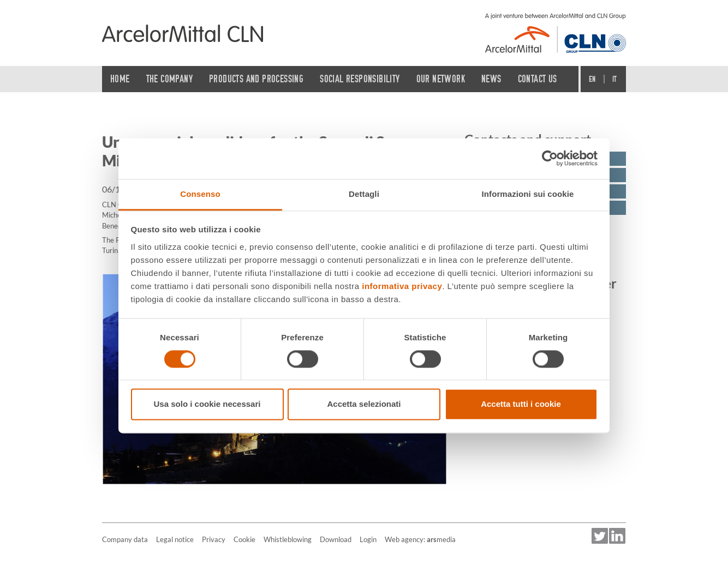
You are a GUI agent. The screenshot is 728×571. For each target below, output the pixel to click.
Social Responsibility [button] (360, 79)
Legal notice (175, 539)
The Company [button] (169, 79)
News (491, 79)
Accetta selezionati (364, 404)
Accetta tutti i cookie (521, 404)
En (592, 79)
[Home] (183, 33)
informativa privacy (402, 286)
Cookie (244, 539)
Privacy (214, 539)
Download (336, 539)
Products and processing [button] (256, 79)
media (441, 539)
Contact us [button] (538, 79)
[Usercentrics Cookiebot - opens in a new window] (550, 158)
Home (120, 79)
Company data (125, 539)
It (615, 79)
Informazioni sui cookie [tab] (528, 194)
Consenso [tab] (200, 194)
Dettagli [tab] (364, 194)
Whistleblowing (288, 539)
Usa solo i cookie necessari (207, 404)
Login (368, 539)
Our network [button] (441, 79)
